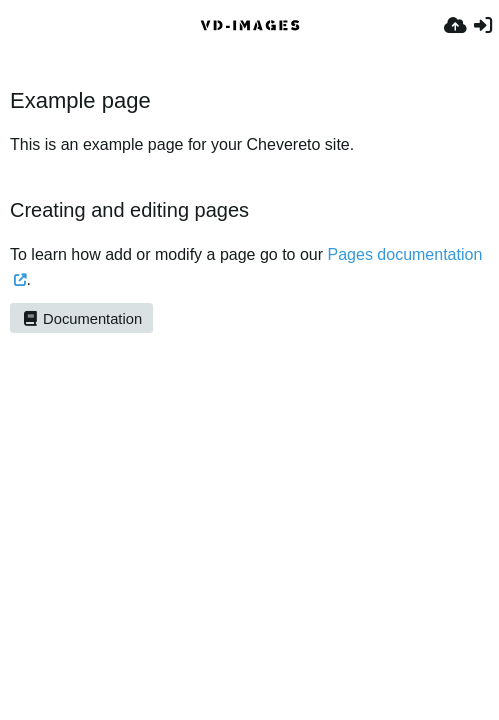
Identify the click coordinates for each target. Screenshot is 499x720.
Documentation (81, 319)
